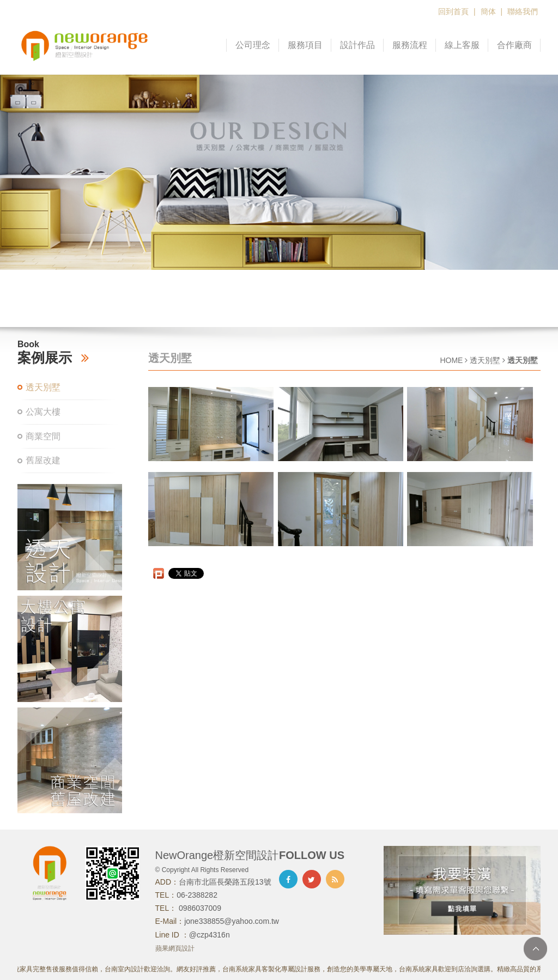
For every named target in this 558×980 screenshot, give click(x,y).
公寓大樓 (43, 412)
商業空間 (43, 436)
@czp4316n (210, 935)
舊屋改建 (43, 460)
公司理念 (253, 45)
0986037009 (199, 908)
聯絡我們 (523, 11)
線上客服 (462, 45)
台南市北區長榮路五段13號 (225, 882)
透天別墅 (43, 387)
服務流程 (410, 45)
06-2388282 (197, 895)
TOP (535, 949)
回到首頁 (453, 11)
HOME (451, 360)
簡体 (488, 11)
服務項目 (305, 45)
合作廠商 (514, 45)
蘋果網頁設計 (175, 948)
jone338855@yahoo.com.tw (232, 921)
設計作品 (357, 45)
